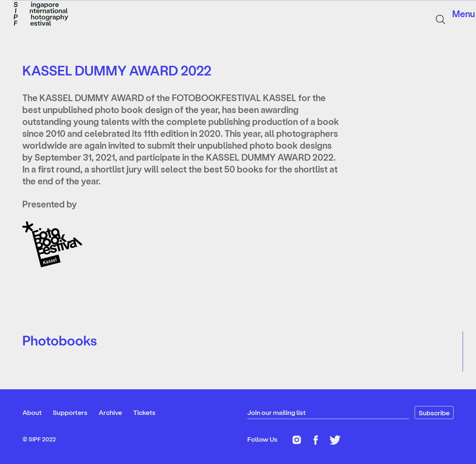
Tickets (144, 412)
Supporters (70, 412)
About (32, 412)
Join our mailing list (276, 412)
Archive (110, 412)
